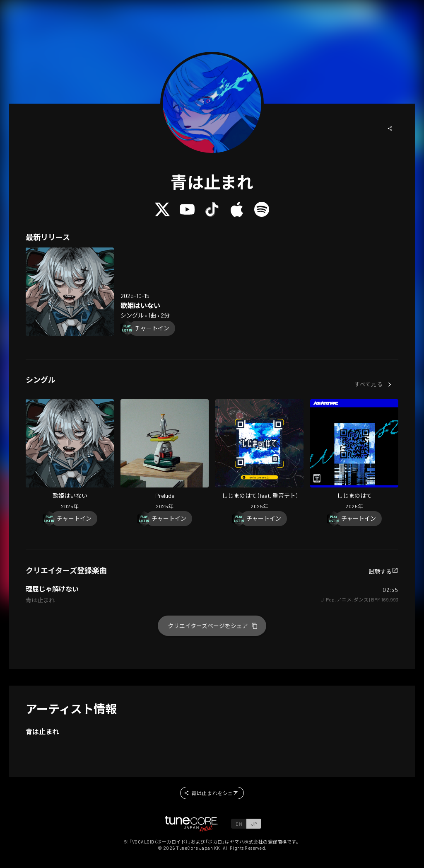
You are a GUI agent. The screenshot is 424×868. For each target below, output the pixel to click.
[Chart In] (152, 328)
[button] (390, 129)
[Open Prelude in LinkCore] (165, 455)
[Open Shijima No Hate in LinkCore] (354, 455)
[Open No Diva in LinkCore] (70, 292)
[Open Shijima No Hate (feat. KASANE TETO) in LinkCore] (259, 455)
